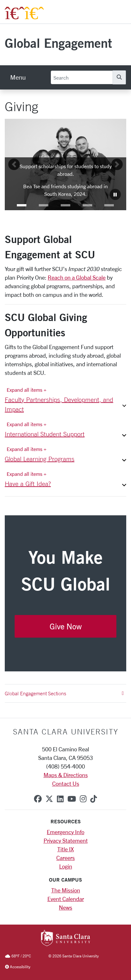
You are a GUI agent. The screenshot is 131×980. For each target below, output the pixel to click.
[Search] (82, 77)
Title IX (65, 849)
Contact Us (66, 783)
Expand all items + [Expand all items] (27, 390)
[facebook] (38, 799)
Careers (65, 858)
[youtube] (72, 799)
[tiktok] (94, 799)
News (65, 907)
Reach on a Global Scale (77, 277)
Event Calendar (66, 899)
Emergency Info (65, 832)
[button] (22, 205)
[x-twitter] (49, 799)
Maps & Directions (66, 775)
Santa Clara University (66, 732)
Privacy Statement (66, 841)
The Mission (66, 890)
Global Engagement (58, 43)
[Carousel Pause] (115, 194)
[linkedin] (60, 799)
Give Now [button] (66, 626)
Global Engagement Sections (64, 693)
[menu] (18, 77)
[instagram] (83, 799)
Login (66, 866)
